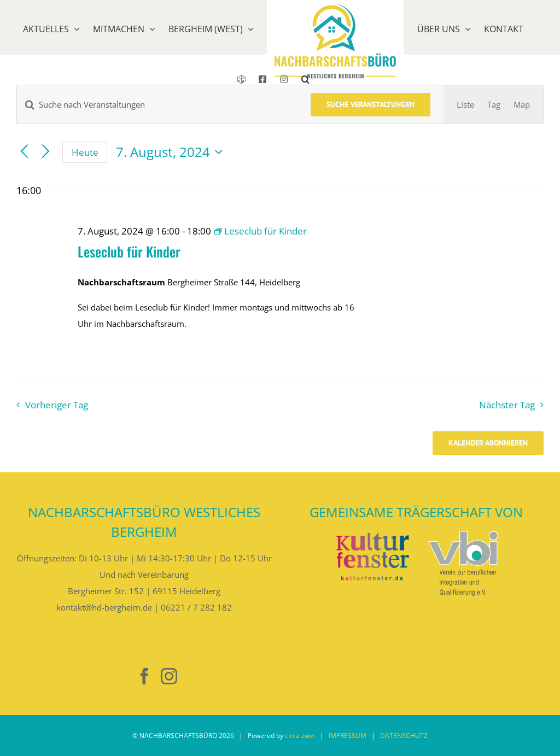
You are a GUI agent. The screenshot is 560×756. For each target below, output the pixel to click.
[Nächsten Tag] (46, 152)
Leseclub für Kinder (129, 251)
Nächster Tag (507, 405)
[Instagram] (169, 676)
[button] (305, 93)
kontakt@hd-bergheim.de (104, 607)
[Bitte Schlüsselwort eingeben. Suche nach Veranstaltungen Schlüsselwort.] (157, 104)
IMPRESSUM (348, 736)
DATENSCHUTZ (404, 736)
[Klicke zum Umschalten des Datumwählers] (172, 152)
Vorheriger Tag (57, 405)
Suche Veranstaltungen (371, 104)
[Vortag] (24, 152)
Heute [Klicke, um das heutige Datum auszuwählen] (85, 152)
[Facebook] (144, 676)
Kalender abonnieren (488, 443)
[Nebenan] (120, 676)
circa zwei (300, 736)
